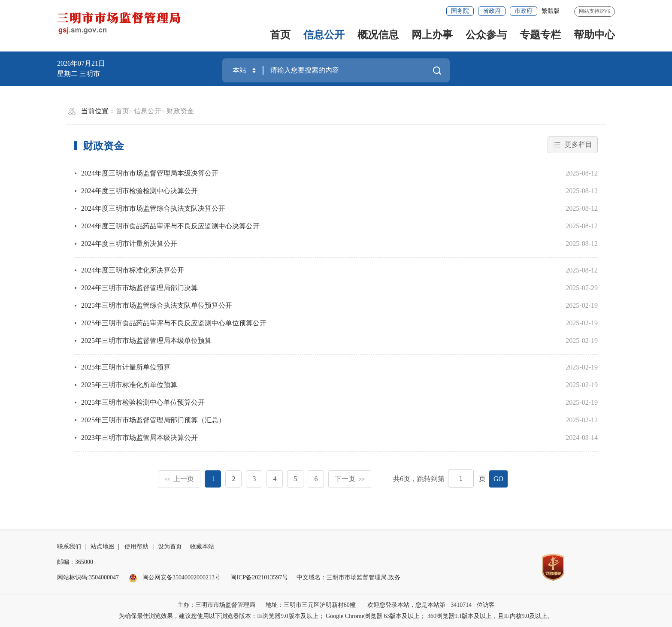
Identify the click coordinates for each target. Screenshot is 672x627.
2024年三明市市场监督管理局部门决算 (139, 288)
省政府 (492, 11)
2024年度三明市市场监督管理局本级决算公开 (150, 173)
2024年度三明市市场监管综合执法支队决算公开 (153, 208)
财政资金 (180, 111)
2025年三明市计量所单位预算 (126, 367)
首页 (280, 35)
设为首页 (170, 547)
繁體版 (551, 11)
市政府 (524, 11)
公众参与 (486, 35)
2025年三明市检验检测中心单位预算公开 (143, 402)
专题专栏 (540, 35)
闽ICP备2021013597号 (259, 577)
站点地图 (103, 547)
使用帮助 (136, 547)
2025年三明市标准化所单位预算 (129, 385)
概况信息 (378, 35)
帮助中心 (594, 35)
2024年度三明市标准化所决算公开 (133, 270)
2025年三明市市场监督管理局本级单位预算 (146, 341)
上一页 (179, 479)
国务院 (460, 11)
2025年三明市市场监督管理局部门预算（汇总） (153, 420)
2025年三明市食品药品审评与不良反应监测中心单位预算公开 (174, 323)
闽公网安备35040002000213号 (175, 577)
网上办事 (432, 35)
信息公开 (324, 35)
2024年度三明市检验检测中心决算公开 (139, 191)
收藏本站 (202, 547)
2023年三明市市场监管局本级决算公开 (139, 438)
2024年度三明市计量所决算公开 (129, 244)
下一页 (350, 479)
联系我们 (69, 547)
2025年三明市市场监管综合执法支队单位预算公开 (157, 305)
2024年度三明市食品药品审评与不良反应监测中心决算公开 (170, 226)
